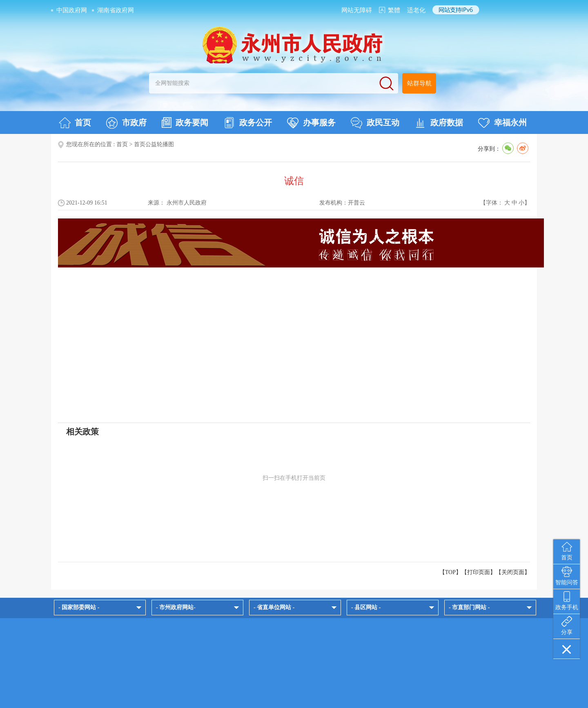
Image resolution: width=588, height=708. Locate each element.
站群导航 (419, 83)
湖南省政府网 (116, 10)
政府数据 (439, 123)
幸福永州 (502, 123)
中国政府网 (72, 10)
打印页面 (479, 572)
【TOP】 (450, 572)
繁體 (394, 10)
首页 (75, 123)
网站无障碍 (357, 10)
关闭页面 (513, 572)
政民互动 (375, 123)
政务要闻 (185, 122)
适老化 (416, 10)
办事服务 (311, 123)
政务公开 (248, 123)
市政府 (126, 123)
